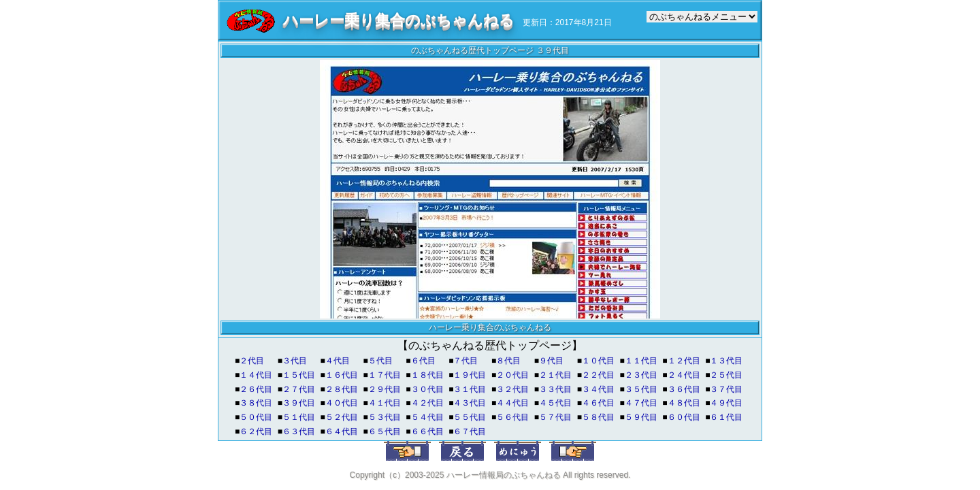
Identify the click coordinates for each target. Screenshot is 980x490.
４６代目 (598, 403)
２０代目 (512, 375)
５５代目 (470, 417)
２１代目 (555, 375)
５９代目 (641, 417)
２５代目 (726, 375)
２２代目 (598, 375)
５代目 (380, 361)
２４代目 (684, 375)
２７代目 (299, 389)
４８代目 (684, 403)
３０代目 (427, 389)
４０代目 (342, 403)
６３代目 (299, 431)
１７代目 (385, 375)
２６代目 (256, 389)
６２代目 (256, 431)
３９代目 (299, 403)
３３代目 (555, 389)
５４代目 (427, 417)
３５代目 (641, 389)
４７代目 (641, 403)
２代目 (252, 361)
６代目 (423, 361)
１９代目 (470, 375)
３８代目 (256, 403)
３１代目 (470, 389)
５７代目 (555, 417)
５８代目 (598, 417)
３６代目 (684, 389)
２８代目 (342, 389)
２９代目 (385, 389)
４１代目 (385, 403)
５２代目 (342, 417)
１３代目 (726, 361)
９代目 (551, 361)
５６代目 (512, 417)
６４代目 (342, 431)
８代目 (508, 361)
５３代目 (385, 417)
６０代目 (684, 417)
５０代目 (256, 417)
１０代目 (598, 361)
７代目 (465, 361)
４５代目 (555, 403)
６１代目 (726, 417)
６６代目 (427, 431)
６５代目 (385, 431)
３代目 (295, 361)
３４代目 (598, 389)
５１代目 (299, 417)
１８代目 (427, 375)
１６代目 (342, 375)
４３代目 (470, 403)
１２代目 (684, 361)
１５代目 (299, 375)
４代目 (338, 361)
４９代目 (726, 403)
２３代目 (641, 375)
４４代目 (512, 403)
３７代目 (726, 389)
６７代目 (470, 431)
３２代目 (512, 389)
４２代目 (427, 403)
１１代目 (641, 361)
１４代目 (256, 375)
